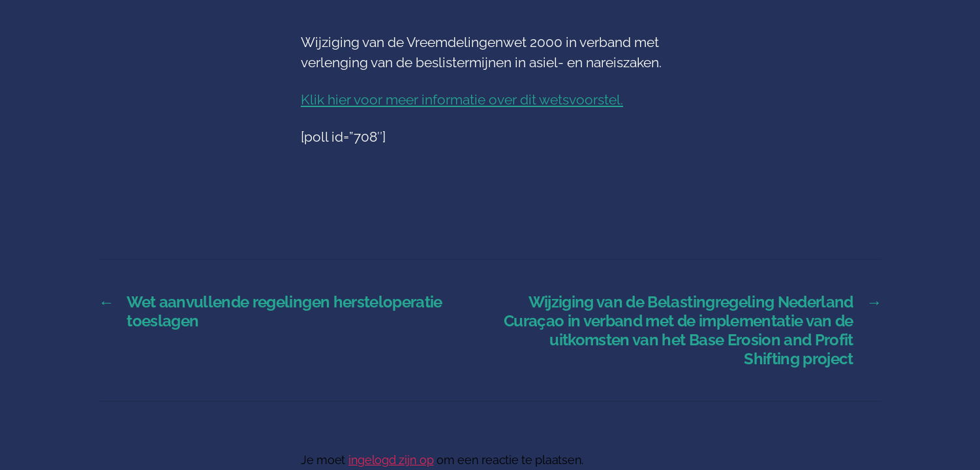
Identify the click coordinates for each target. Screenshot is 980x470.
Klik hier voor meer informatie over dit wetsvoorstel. (462, 100)
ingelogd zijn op (391, 460)
